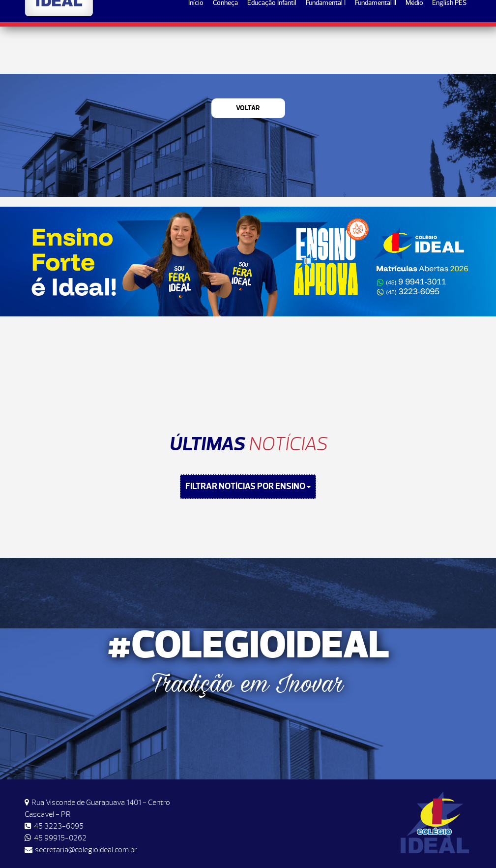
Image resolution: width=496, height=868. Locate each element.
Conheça (225, 50)
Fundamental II (376, 50)
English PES (449, 50)
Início (196, 50)
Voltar (248, 108)
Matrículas (440, 15)
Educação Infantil (272, 50)
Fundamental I (326, 50)
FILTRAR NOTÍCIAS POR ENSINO (248, 486)
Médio (414, 50)
